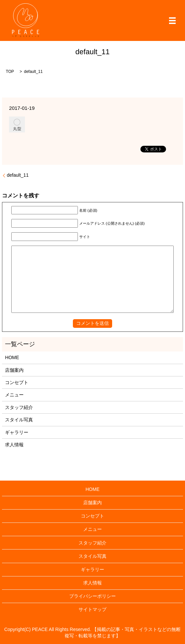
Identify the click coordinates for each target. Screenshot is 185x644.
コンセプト (17, 382)
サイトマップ (92, 609)
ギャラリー (17, 432)
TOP (10, 72)
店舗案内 (14, 370)
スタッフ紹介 (19, 407)
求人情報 (14, 445)
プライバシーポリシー (92, 596)
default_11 (18, 175)
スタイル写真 (19, 420)
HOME (12, 357)
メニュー (14, 395)
